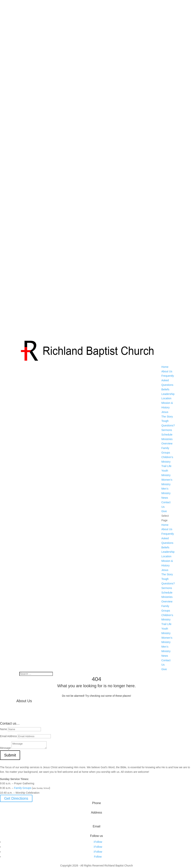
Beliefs (165, 389)
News (165, 498)
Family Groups (23, 788)
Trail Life (166, 466)
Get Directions (16, 798)
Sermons (167, 430)
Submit (10, 755)
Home (165, 367)
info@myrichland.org (96, 832)
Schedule (167, 435)
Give (164, 511)
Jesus (165, 412)
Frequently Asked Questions (168, 380)
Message (5, 748)
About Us (167, 371)
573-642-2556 (96, 809)
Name (4, 729)
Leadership (168, 394)
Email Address (8, 736)
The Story (167, 417)
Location (166, 398)
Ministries (167, 439)
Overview (167, 443)
